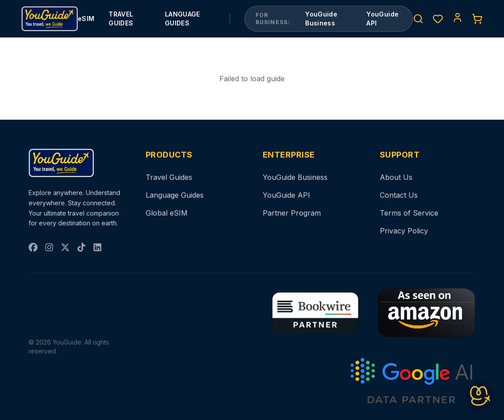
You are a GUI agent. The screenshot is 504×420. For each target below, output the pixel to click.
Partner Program (292, 213)
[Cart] (477, 19)
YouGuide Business (321, 19)
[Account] (458, 17)
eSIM (86, 19)
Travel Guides (169, 177)
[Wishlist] (438, 19)
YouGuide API (382, 19)
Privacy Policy (404, 231)
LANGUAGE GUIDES (183, 19)
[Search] (418, 19)
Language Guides (175, 195)
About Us (396, 177)
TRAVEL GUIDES (121, 19)
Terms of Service (409, 213)
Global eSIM (167, 213)
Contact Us (399, 195)
